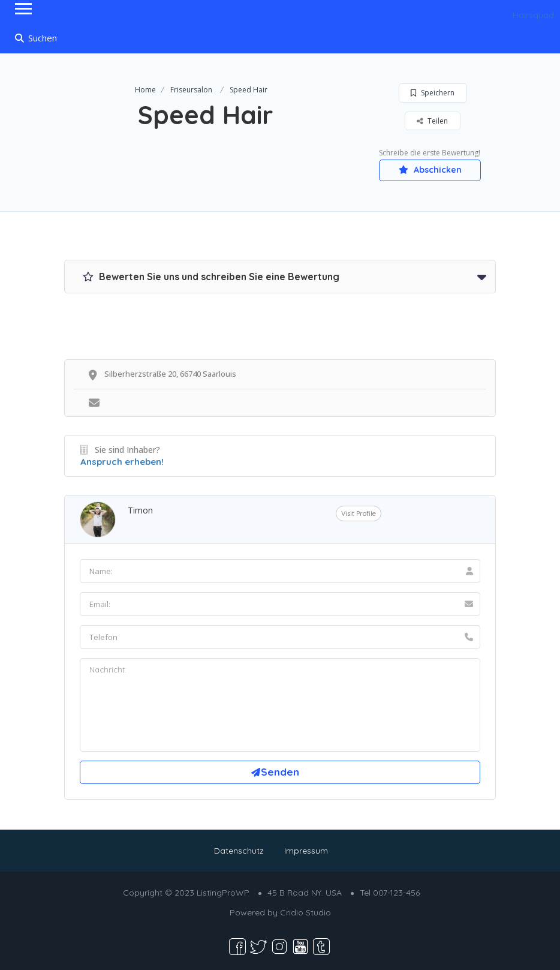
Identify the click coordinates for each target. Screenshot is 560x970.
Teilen (432, 121)
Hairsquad (533, 15)
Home (145, 90)
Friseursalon (191, 90)
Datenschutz (239, 851)
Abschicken (430, 170)
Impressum (306, 851)
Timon (140, 510)
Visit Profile (359, 513)
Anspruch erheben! (122, 462)
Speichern (433, 93)
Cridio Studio (305, 912)
